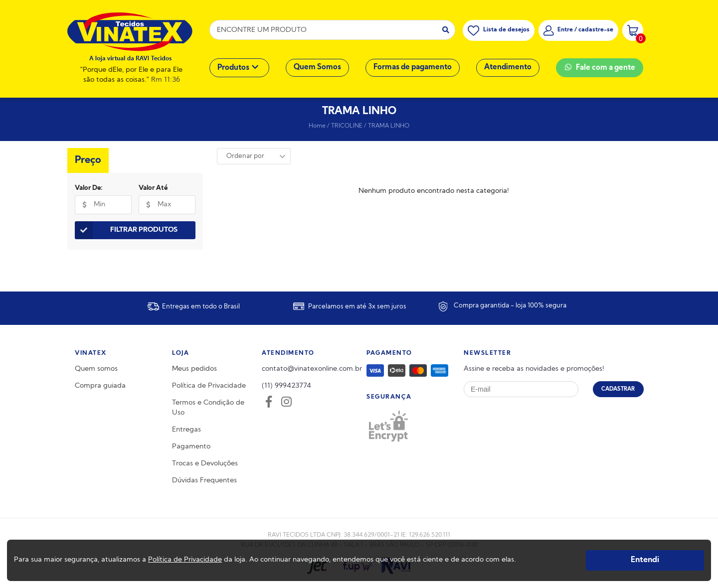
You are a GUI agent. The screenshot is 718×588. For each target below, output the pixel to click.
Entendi (645, 560)
